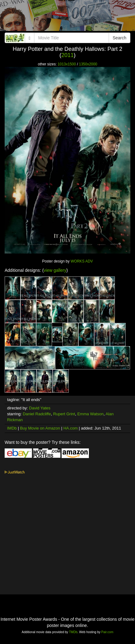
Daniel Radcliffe (37, 414)
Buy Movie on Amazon (40, 428)
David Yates (40, 408)
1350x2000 (88, 64)
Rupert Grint (64, 414)
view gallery (55, 270)
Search (120, 38)
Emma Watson (91, 414)
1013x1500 (67, 64)
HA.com (71, 428)
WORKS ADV (82, 261)
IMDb (12, 428)
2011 (67, 55)
